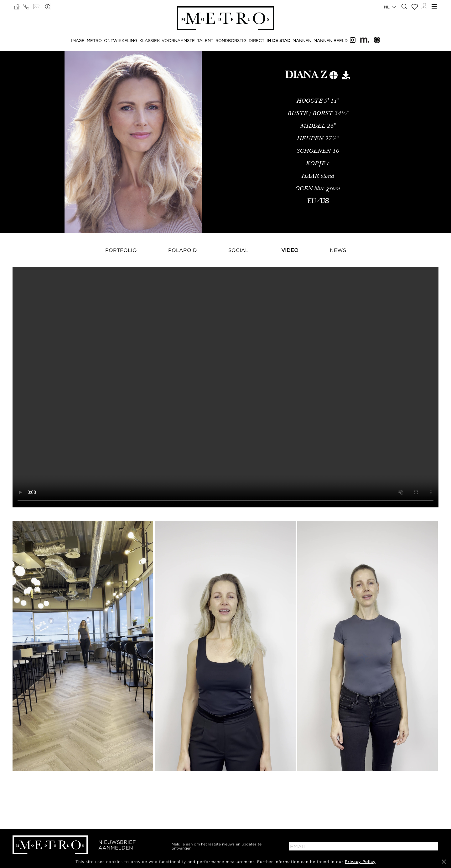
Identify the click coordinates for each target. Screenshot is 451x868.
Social (238, 250)
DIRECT (257, 40)
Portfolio (121, 250)
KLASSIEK (150, 40)
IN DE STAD (278, 40)
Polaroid (183, 250)
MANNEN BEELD (331, 40)
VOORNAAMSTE (178, 40)
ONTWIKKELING (121, 40)
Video (290, 250)
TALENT (205, 40)
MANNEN (302, 40)
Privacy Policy (360, 862)
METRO (94, 40)
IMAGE (78, 40)
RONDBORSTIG (231, 40)
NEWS (338, 250)
